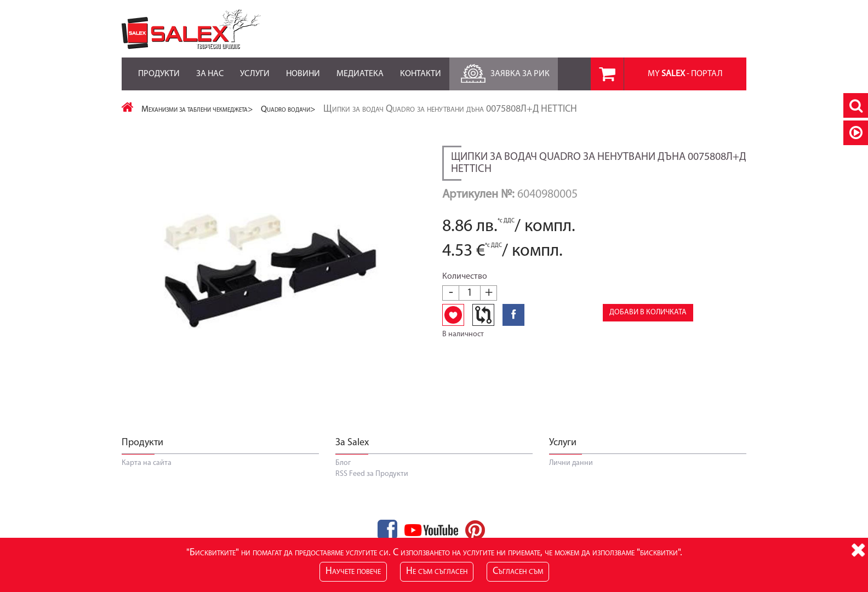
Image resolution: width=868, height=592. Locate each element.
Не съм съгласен (437, 571)
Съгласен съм (518, 571)
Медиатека (360, 68)
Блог (343, 463)
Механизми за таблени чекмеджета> (197, 110)
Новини (303, 68)
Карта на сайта (147, 463)
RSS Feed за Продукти (372, 474)
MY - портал (685, 74)
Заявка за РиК (504, 71)
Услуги (255, 68)
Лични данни (571, 463)
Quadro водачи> (288, 110)
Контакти (421, 68)
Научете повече (353, 571)
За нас (210, 68)
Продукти (159, 68)
